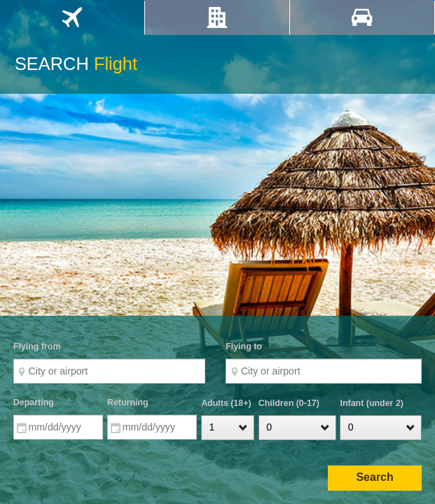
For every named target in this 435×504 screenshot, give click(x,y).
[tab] (72, 17)
